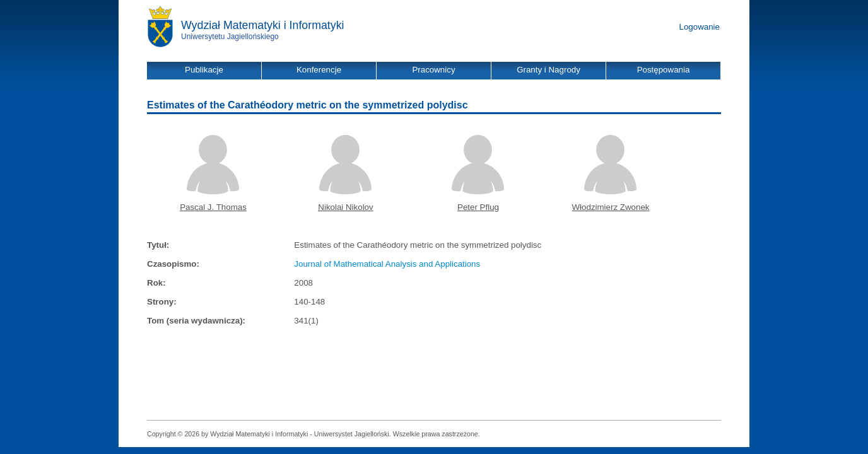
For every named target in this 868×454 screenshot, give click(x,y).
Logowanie (700, 27)
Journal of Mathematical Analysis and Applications (387, 264)
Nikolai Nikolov (345, 207)
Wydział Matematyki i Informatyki (263, 25)
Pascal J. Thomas (213, 207)
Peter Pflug (478, 207)
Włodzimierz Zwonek (611, 207)
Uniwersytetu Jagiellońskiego (230, 37)
